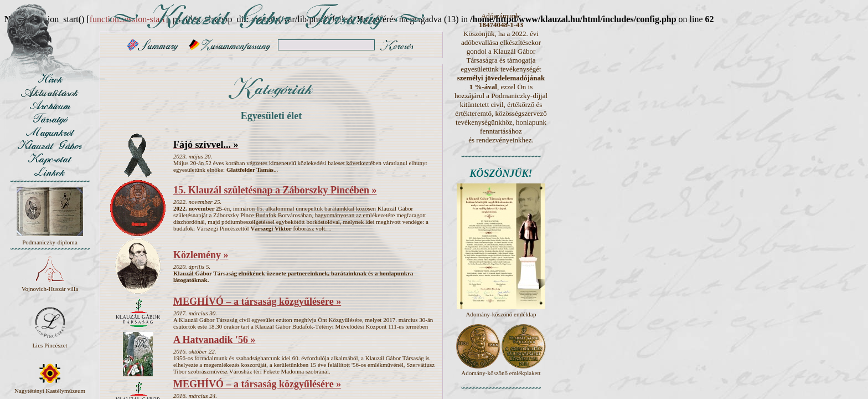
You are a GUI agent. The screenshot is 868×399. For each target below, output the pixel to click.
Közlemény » (201, 255)
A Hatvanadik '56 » (215, 340)
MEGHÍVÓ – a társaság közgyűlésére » (257, 301)
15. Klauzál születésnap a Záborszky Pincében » (275, 190)
